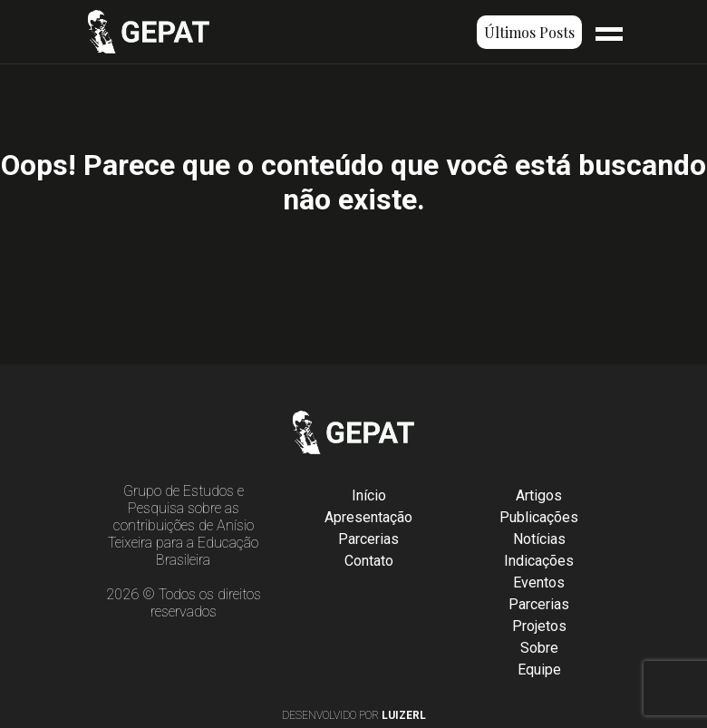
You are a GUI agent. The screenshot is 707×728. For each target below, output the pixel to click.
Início (369, 495)
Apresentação (368, 517)
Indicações (539, 561)
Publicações (539, 517)
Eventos (539, 582)
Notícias (539, 539)
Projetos (539, 626)
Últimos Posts (529, 32)
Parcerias (368, 539)
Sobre (539, 648)
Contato (369, 561)
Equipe (539, 670)
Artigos (539, 495)
